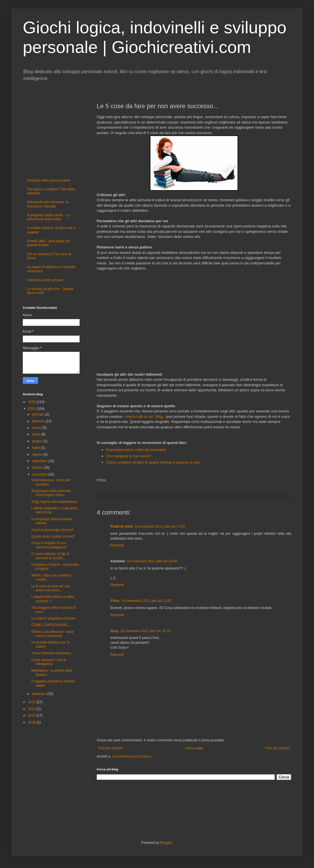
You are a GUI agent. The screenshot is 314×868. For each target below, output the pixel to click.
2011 (32, 409)
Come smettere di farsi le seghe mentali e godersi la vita (153, 462)
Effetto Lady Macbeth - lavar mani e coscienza (53, 634)
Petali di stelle (122, 526)
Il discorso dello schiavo (45, 280)
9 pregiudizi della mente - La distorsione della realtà (48, 217)
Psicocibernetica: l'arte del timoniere (136, 450)
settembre (40, 461)
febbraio (39, 421)
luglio (37, 448)
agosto (38, 454)
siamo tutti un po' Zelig (144, 416)
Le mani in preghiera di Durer (53, 618)
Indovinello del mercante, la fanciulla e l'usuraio (48, 204)
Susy (114, 631)
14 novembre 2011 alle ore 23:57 (147, 601)
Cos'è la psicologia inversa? (52, 530)
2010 (32, 402)
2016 (32, 722)
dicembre (40, 694)
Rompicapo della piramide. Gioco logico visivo (51, 493)
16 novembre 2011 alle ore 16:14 (145, 631)
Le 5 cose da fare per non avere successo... (51, 588)
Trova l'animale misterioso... (52, 653)
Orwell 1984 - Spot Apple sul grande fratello (48, 243)
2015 (32, 715)
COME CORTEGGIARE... (51, 625)
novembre (40, 474)
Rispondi (117, 545)
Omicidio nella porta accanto (48, 180)
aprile (37, 434)
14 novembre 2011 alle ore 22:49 (152, 561)
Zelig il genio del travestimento (54, 502)
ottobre (38, 468)
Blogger (166, 843)
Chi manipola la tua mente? (129, 456)
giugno (38, 441)
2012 (32, 702)
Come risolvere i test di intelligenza (49, 662)
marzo (37, 428)
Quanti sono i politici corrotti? (53, 536)
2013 (32, 709)
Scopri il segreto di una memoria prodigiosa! (49, 545)
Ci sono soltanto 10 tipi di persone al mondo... (50, 556)
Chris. (115, 601)
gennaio (39, 414)
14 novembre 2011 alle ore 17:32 (160, 526)
